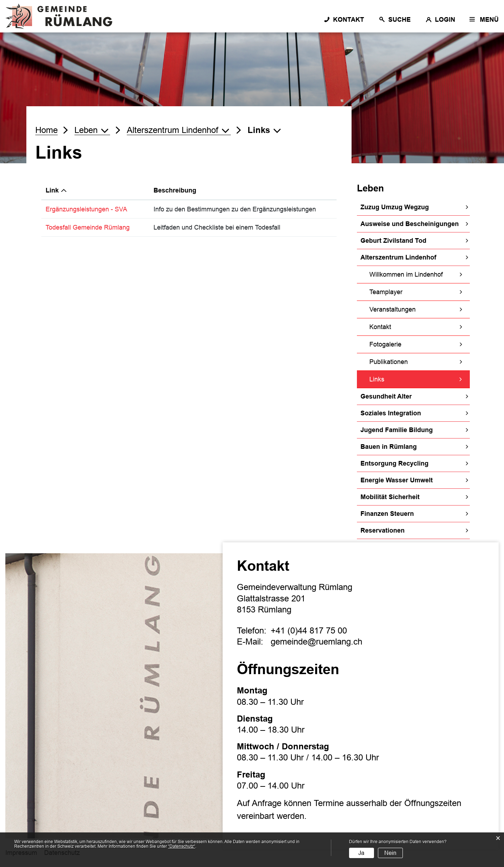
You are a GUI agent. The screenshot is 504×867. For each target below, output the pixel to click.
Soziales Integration (391, 413)
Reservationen (383, 530)
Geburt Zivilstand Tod (393, 241)
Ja (361, 853)
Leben (370, 188)
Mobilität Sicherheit (390, 497)
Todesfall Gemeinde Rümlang (92, 227)
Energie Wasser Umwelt (397, 480)
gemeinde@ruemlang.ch (316, 642)
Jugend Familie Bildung (397, 430)
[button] (92, 130)
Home (46, 130)
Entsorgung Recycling (394, 463)
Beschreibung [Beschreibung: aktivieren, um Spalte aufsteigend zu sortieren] (175, 190)
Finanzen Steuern (387, 514)
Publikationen (389, 362)
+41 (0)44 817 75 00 (309, 630)
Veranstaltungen (393, 309)
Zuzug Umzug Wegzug (395, 207)
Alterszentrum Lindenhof (398, 257)
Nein (390, 853)
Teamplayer (386, 292)
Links (395, 378)
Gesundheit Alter (386, 396)
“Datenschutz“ (182, 846)
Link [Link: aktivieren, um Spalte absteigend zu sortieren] (52, 190)
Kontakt (380, 327)
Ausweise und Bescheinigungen (410, 224)
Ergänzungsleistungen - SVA (90, 209)
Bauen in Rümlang (389, 447)
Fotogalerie (385, 344)
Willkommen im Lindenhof (406, 275)
